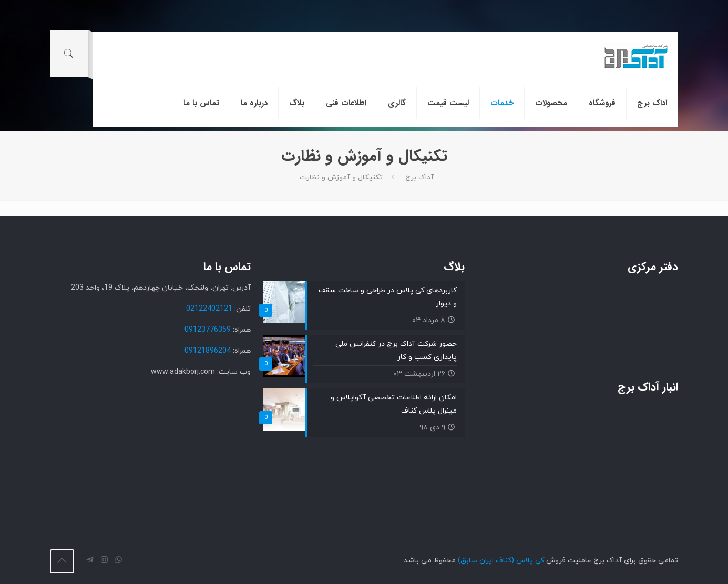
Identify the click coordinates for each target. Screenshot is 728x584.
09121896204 (208, 351)
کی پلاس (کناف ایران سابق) (501, 561)
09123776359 (208, 330)
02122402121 (209, 309)
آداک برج (419, 177)
